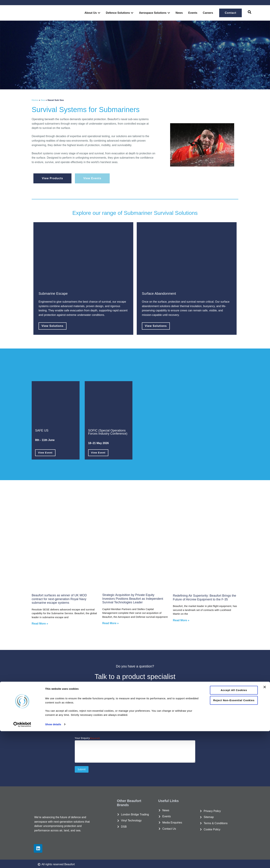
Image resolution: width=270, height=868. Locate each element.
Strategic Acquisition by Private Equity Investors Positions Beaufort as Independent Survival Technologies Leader (133, 598)
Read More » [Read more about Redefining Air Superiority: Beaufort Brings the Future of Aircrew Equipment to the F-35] (181, 619)
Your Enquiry (87, 737)
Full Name (86, 685)
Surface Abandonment (159, 293)
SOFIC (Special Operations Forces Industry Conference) (108, 431)
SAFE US (42, 430)
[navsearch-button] (250, 13)
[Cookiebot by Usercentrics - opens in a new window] (22, 861)
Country (146, 720)
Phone (83, 720)
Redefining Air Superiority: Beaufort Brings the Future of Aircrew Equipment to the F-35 (204, 596)
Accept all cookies (232, 827)
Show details (53, 861)
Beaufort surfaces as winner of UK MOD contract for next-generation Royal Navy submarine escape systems (59, 598)
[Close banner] (265, 824)
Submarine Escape (53, 293)
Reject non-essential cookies (232, 837)
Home (35, 100)
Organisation (87, 702)
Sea (43, 100)
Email (145, 702)
